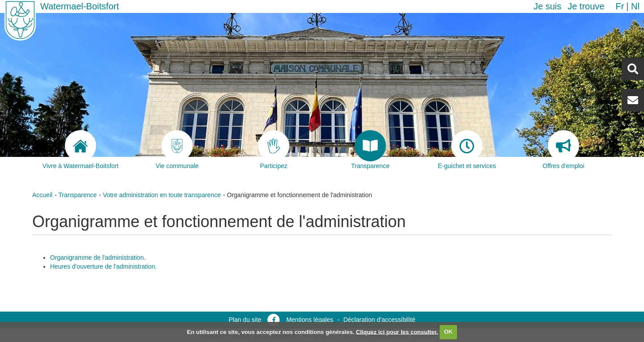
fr (620, 6)
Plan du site (245, 320)
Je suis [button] (547, 6)
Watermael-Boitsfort (80, 6)
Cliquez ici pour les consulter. (397, 331)
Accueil (42, 195)
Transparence (77, 195)
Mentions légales (310, 320)
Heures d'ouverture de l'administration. (104, 266)
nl (635, 6)
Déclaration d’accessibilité (379, 320)
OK (449, 331)
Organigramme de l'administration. (98, 258)
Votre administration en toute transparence (162, 195)
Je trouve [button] (586, 6)
